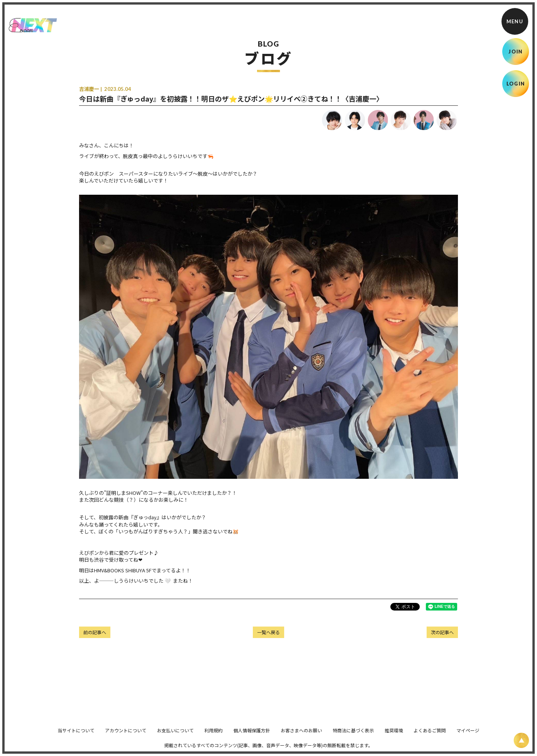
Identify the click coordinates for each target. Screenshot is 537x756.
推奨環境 (394, 736)
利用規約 (214, 736)
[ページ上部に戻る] (521, 740)
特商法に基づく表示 (353, 736)
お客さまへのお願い (301, 736)
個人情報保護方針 (252, 736)
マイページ (468, 736)
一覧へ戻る (268, 632)
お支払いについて (175, 736)
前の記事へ (95, 632)
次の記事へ (442, 632)
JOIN (515, 52)
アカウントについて (126, 736)
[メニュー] (515, 21)
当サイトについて (76, 736)
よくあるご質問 (430, 736)
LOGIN (516, 84)
